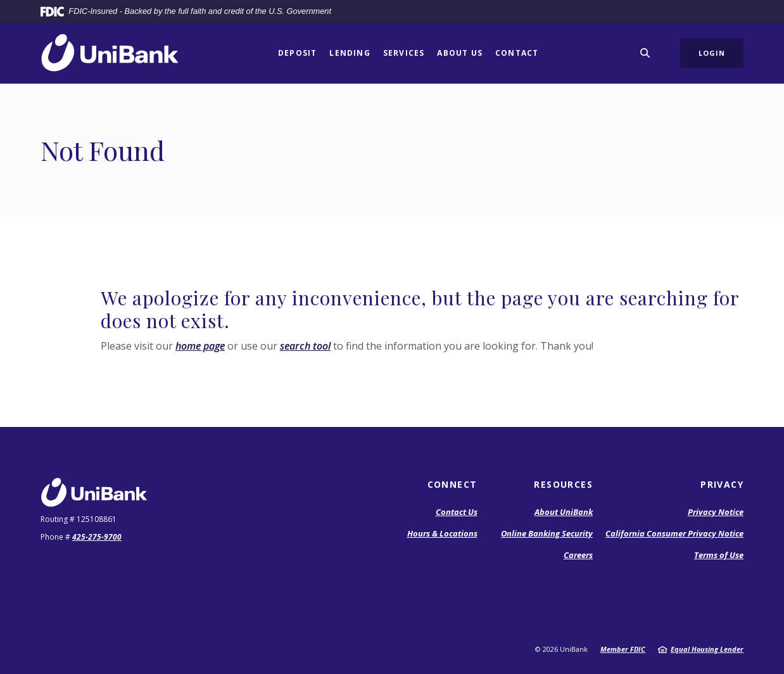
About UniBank (564, 512)
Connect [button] (452, 484)
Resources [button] (563, 484)
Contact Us (457, 512)
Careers (578, 555)
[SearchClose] (645, 53)
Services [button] (404, 53)
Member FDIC (623, 649)
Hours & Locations (442, 533)
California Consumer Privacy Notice (674, 533)
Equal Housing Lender (707, 649)
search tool (305, 346)
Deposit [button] (297, 53)
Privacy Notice (716, 512)
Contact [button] (517, 53)
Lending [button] (350, 53)
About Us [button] (460, 53)
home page (200, 346)
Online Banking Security (547, 533)
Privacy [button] (722, 484)
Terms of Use (719, 555)
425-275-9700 (97, 537)
